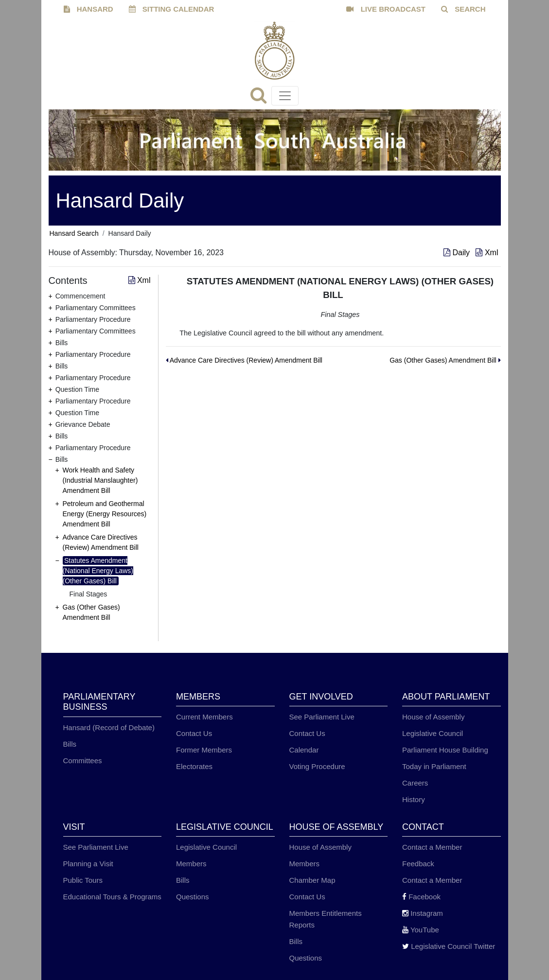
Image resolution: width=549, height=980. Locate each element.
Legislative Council (433, 733)
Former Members (204, 750)
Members (191, 864)
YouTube (421, 930)
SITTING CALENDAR (172, 9)
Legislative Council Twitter (449, 946)
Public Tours (83, 880)
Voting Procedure (317, 766)
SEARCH (463, 9)
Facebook (421, 897)
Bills (70, 744)
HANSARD (89, 9)
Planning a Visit (88, 864)
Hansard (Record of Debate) (109, 727)
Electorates (194, 766)
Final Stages (89, 594)
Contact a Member (432, 847)
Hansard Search (74, 233)
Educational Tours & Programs (112, 897)
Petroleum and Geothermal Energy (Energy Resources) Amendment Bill (105, 514)
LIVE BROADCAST (386, 9)
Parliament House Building (445, 750)
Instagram (423, 913)
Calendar (304, 750)
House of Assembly (433, 717)
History (414, 799)
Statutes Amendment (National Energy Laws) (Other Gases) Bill (98, 571)
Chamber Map (312, 880)
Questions (193, 897)
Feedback (418, 864)
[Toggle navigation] (285, 96)
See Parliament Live (322, 717)
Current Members (204, 717)
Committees (83, 761)
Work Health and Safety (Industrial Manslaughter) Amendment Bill (100, 480)
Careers (415, 783)
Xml (487, 253)
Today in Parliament (434, 766)
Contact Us (194, 733)
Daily (458, 253)
